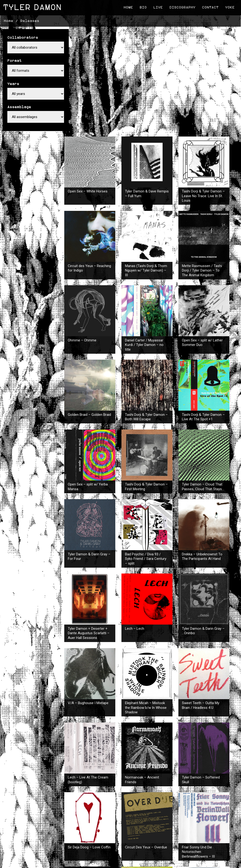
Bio (142, 7)
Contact (210, 7)
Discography (182, 7)
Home (128, 7)
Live (157, 7)
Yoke (229, 7)
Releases (30, 20)
